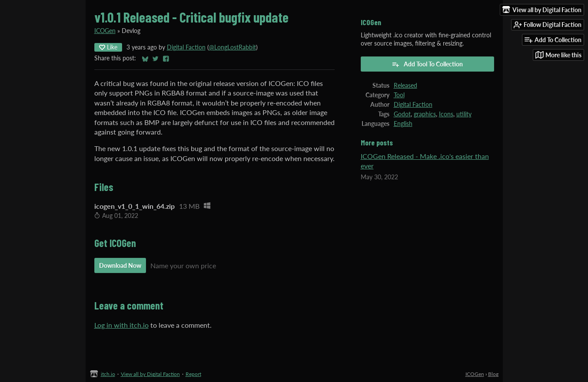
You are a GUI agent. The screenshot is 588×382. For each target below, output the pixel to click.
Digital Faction (186, 47)
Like (108, 47)
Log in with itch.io (121, 325)
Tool (399, 95)
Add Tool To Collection (427, 64)
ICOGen (105, 31)
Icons (446, 114)
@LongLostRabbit (233, 47)
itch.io (108, 374)
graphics (425, 114)
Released (405, 86)
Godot (402, 114)
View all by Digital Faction (150, 374)
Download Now (120, 265)
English (403, 124)
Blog (493, 374)
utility (464, 114)
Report (193, 374)
